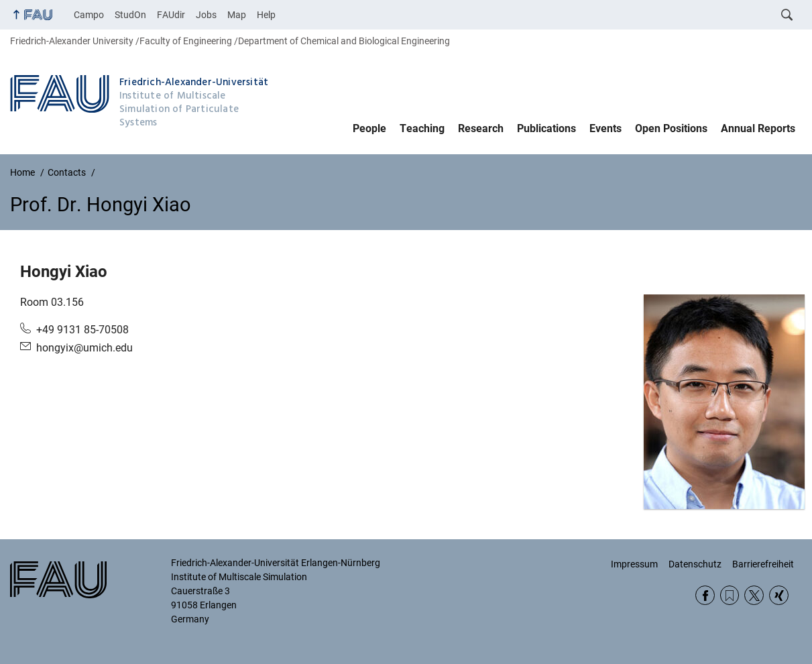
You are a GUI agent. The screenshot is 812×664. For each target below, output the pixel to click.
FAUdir (171, 15)
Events (605, 128)
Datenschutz (695, 564)
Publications (546, 128)
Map (237, 15)
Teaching (422, 128)
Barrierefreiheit (763, 564)
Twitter (754, 595)
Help (266, 15)
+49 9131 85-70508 (82, 330)
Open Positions (671, 128)
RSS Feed (730, 595)
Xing (779, 595)
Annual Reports (758, 128)
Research (481, 128)
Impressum (634, 564)
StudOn (130, 15)
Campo (89, 15)
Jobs (206, 15)
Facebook (705, 595)
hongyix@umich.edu (84, 348)
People (369, 128)
